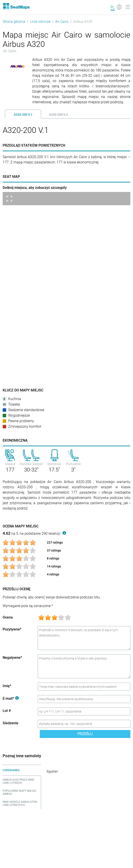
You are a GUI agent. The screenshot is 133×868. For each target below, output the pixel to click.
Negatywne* (12, 658)
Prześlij (85, 734)
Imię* (7, 686)
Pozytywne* (12, 629)
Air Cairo (62, 22)
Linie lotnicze (40, 22)
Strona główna (14, 22)
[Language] (116, 7)
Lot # (7, 711)
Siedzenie (10, 723)
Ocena (8, 617)
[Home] (16, 6)
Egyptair (52, 771)
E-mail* (11, 698)
